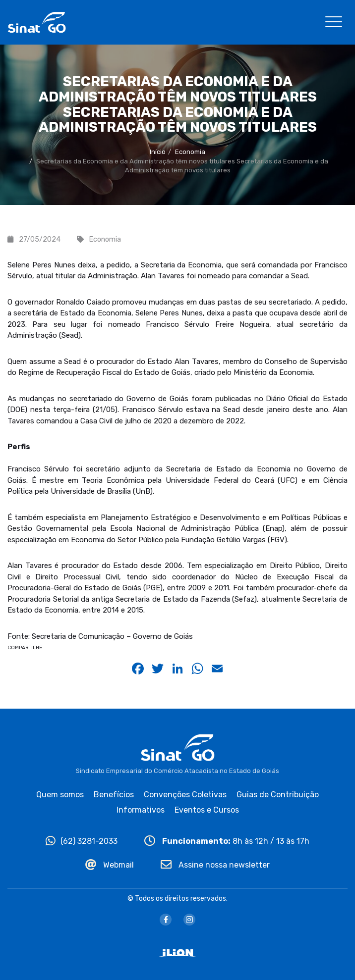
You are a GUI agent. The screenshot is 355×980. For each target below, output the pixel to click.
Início (158, 152)
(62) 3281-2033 (82, 841)
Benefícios (114, 795)
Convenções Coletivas (185, 795)
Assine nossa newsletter (215, 865)
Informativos (141, 810)
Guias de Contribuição (278, 795)
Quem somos (60, 795)
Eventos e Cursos (207, 810)
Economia (190, 152)
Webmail (110, 865)
